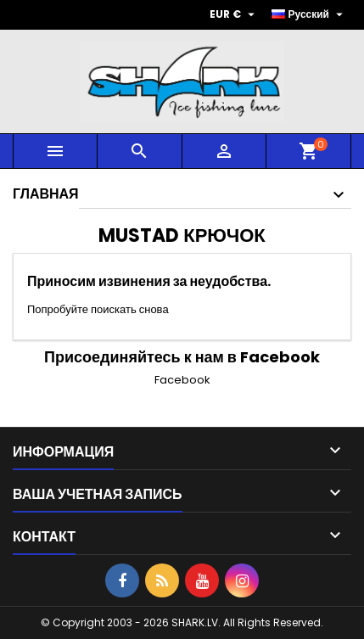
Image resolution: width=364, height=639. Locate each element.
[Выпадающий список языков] (310, 14)
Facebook (182, 380)
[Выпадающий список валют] (234, 14)
